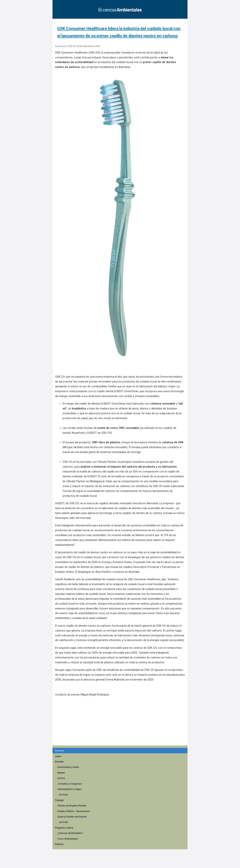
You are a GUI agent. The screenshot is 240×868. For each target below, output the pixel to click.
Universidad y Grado (68, 767)
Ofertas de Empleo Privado (72, 806)
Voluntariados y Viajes (69, 789)
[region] (121, 723)
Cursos (61, 778)
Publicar (59, 844)
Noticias (59, 751)
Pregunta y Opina (64, 828)
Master (61, 773)
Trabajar (59, 800)
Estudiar (59, 762)
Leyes (58, 756)
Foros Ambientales (68, 839)
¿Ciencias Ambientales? (70, 833)
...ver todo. (63, 795)
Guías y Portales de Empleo (72, 817)
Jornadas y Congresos (70, 784)
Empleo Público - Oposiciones (74, 811)
